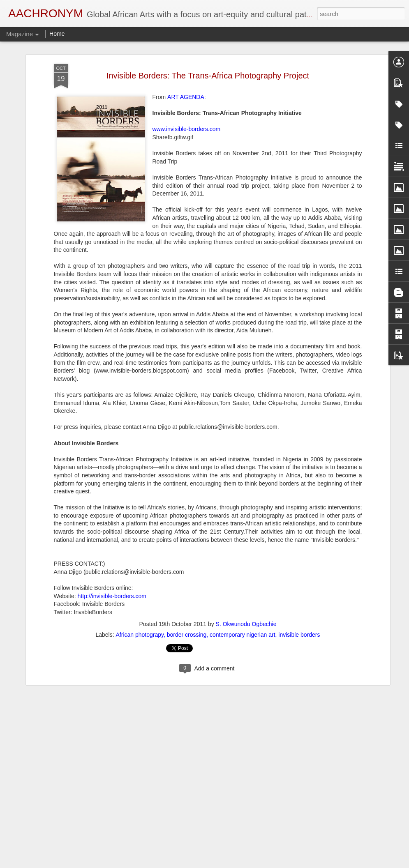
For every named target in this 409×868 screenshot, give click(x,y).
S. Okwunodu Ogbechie (246, 590)
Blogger (231, 863)
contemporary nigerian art (243, 601)
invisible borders (299, 601)
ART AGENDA (186, 64)
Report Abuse (255, 863)
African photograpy (140, 601)
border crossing (187, 601)
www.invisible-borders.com (187, 96)
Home (57, 34)
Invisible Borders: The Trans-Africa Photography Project (208, 42)
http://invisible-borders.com (112, 562)
